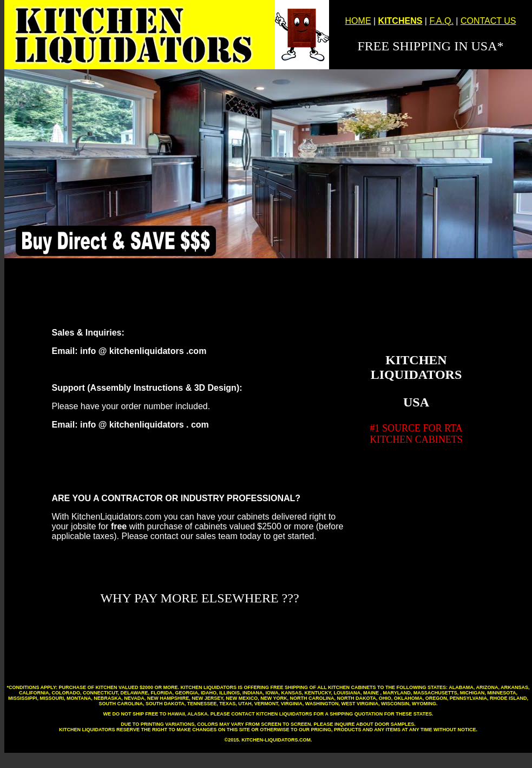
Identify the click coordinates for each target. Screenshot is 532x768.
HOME (358, 21)
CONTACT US (488, 21)
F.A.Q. (441, 21)
